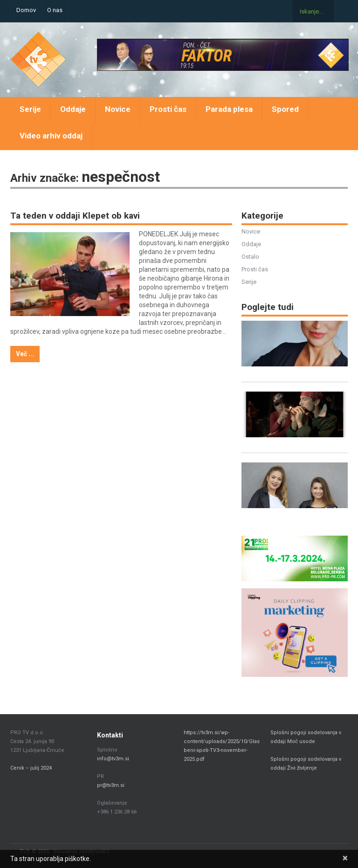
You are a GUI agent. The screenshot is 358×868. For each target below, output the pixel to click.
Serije (30, 109)
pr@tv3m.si (111, 785)
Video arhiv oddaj (51, 136)
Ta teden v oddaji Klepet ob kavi (75, 216)
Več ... (25, 354)
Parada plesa (229, 109)
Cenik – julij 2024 (31, 768)
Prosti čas (168, 109)
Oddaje (73, 109)
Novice (118, 109)
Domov (26, 10)
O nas (55, 10)
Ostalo (250, 257)
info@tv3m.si (113, 759)
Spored (285, 109)
